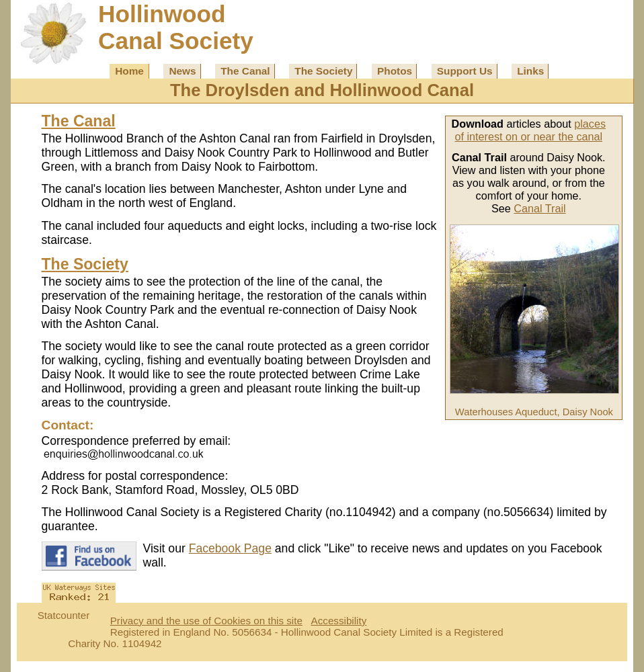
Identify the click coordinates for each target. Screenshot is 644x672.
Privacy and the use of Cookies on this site (206, 621)
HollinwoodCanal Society (176, 27)
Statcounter (64, 615)
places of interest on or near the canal (531, 130)
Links (530, 71)
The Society (323, 71)
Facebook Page (230, 548)
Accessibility (339, 621)
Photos (395, 71)
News (182, 71)
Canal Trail (539, 208)
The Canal (245, 71)
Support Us (465, 71)
